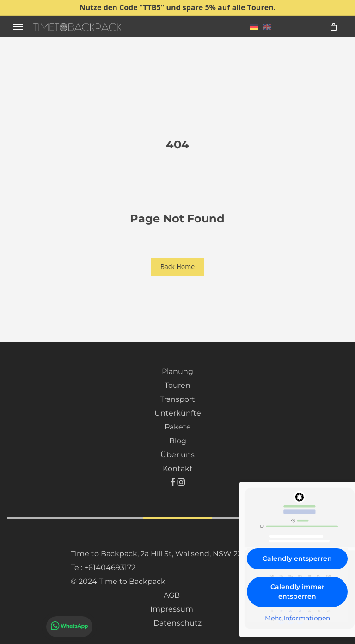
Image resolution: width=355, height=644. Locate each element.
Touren (177, 385)
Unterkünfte (178, 413)
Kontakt (178, 469)
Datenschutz (177, 623)
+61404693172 (110, 567)
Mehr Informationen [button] (297, 618)
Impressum (172, 609)
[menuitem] (254, 26)
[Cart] (333, 27)
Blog (178, 441)
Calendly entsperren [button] (297, 558)
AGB (172, 595)
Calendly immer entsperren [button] (297, 592)
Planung (177, 371)
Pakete (178, 427)
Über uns (177, 455)
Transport (177, 399)
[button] (18, 27)
